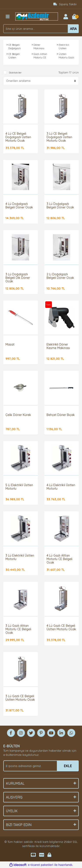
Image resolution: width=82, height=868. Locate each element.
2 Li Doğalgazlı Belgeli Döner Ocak (60, 276)
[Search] (41, 29)
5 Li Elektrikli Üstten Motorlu (19, 487)
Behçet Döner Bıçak (61, 415)
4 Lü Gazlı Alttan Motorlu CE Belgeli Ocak (59, 559)
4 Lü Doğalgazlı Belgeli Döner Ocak (19, 206)
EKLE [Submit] (68, 766)
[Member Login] (66, 17)
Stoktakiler (15, 72)
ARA (73, 29)
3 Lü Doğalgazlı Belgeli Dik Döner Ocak (18, 278)
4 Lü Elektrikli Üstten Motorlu (61, 487)
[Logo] (37, 16)
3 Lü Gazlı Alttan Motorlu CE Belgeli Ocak (18, 629)
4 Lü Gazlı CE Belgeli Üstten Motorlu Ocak (61, 627)
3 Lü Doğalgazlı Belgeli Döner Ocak (60, 206)
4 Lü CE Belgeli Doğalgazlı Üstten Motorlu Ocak (18, 137)
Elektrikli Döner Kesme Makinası (58, 346)
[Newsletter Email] (41, 766)
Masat (10, 344)
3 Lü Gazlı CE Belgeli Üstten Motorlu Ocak (20, 698)
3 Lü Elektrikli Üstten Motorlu (20, 557)
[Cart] (74, 17)
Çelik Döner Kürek (18, 415)
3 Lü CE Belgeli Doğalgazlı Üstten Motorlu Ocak (59, 137)
